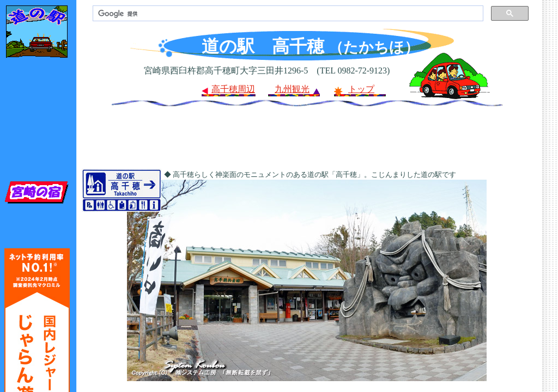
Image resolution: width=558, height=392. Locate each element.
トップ (361, 89)
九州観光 (292, 89)
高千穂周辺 (233, 89)
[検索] (287, 14)
